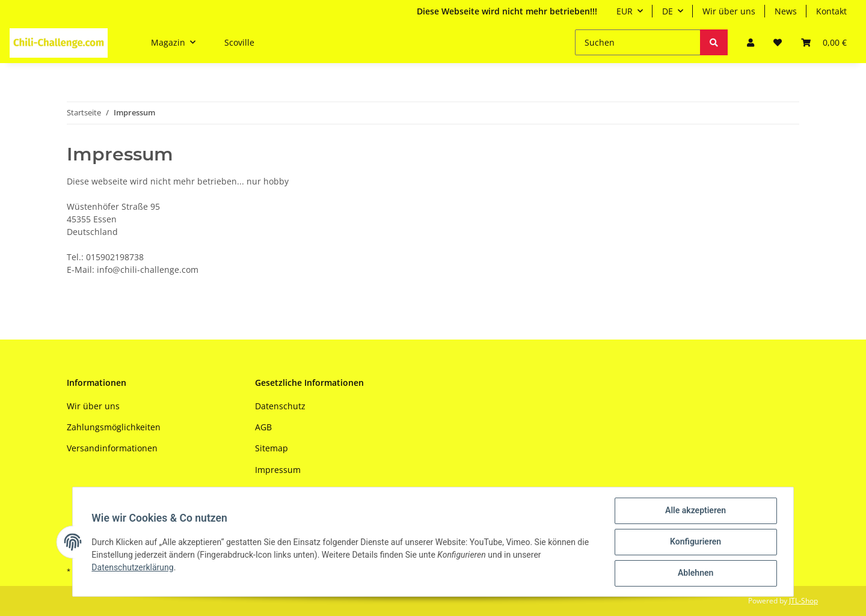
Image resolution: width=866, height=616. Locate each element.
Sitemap (272, 448)
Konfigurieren (695, 542)
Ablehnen (695, 573)
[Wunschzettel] (778, 42)
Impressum (278, 470)
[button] (751, 42)
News (786, 11)
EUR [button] (625, 11)
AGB (263, 427)
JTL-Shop (803, 601)
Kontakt (831, 11)
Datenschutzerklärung (133, 567)
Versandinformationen (112, 448)
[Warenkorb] (824, 42)
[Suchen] (638, 42)
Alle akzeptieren (695, 511)
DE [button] (668, 11)
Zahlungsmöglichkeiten (114, 427)
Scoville (239, 42)
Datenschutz (280, 406)
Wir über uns (729, 11)
